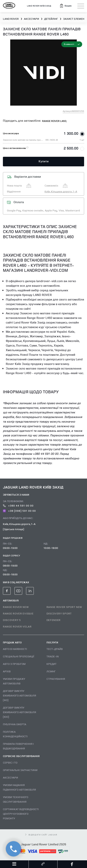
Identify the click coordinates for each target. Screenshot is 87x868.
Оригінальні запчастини (20, 770)
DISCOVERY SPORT (59, 613)
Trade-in (53, 656)
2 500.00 (71, 148)
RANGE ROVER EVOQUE (18, 613)
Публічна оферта (15, 724)
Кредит (52, 664)
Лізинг (51, 671)
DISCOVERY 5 (12, 620)
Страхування (56, 679)
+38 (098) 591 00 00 (19, 511)
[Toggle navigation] (81, 6)
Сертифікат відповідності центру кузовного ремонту (21, 814)
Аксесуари (10, 777)
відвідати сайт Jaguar (41, 835)
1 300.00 (71, 133)
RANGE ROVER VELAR (17, 626)
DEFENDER (54, 620)
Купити (44, 161)
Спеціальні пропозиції (19, 656)
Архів (7, 671)
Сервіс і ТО (10, 762)
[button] (66, 6)
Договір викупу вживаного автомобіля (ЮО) (19, 712)
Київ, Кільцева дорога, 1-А (61, 191)
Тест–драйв (55, 649)
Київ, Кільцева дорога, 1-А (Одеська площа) (19, 526)
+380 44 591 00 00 (18, 505)
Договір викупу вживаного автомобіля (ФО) (19, 695)
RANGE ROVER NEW (16, 607)
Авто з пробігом (14, 664)
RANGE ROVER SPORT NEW (64, 607)
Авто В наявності (15, 649)
